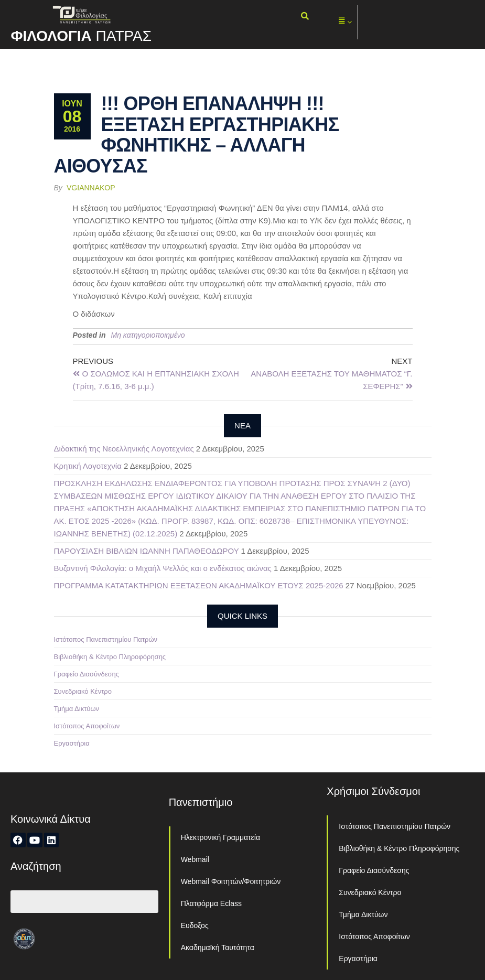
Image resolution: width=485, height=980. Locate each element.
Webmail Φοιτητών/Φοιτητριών (231, 881)
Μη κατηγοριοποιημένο (148, 335)
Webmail (195, 859)
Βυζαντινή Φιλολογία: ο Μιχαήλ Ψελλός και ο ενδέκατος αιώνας (163, 568)
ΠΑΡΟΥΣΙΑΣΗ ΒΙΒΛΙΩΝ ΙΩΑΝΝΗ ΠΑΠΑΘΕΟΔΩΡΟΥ (147, 551)
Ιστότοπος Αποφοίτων (87, 726)
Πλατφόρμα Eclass (211, 903)
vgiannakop (91, 188)
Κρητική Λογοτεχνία (88, 466)
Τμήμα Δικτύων (77, 709)
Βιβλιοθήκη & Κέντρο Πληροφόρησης (110, 657)
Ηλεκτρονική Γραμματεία (220, 837)
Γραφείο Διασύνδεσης (87, 674)
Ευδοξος (195, 925)
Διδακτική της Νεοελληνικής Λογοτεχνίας (124, 449)
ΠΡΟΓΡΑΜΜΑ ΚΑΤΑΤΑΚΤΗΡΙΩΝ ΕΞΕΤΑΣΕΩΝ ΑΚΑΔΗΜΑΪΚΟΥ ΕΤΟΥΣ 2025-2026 (199, 585)
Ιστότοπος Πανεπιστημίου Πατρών (106, 639)
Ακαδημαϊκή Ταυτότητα (218, 947)
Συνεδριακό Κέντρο (83, 691)
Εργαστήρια (72, 743)
